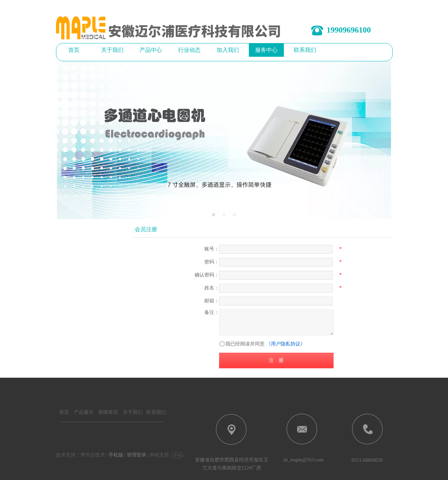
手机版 (116, 455)
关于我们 (133, 412)
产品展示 (84, 412)
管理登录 (136, 455)
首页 (64, 412)
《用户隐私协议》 (286, 344)
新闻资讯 (108, 412)
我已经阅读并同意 (245, 344)
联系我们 (155, 412)
